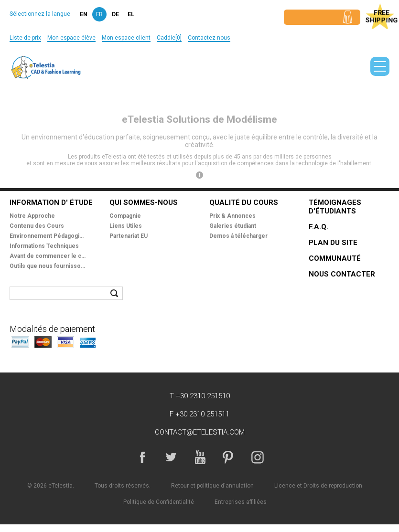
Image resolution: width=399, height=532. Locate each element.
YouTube (200, 457)
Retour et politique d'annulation (212, 486)
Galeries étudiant (233, 226)
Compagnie (125, 216)
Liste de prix (25, 38)
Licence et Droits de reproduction (318, 486)
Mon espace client (126, 38)
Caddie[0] (169, 38)
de (115, 14)
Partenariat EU (129, 236)
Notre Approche (32, 216)
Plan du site (333, 243)
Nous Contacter (342, 274)
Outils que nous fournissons (48, 266)
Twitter (171, 457)
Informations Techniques (44, 246)
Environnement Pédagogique (48, 236)
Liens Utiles (126, 226)
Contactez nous (209, 38)
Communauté (335, 258)
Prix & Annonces (232, 216)
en (84, 14)
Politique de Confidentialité (159, 502)
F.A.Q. (318, 227)
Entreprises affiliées (241, 502)
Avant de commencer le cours (48, 256)
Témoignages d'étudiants (335, 207)
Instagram (257, 457)
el (131, 14)
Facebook (142, 457)
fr (99, 14)
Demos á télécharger (238, 236)
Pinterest (228, 457)
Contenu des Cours (37, 226)
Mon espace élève (71, 38)
